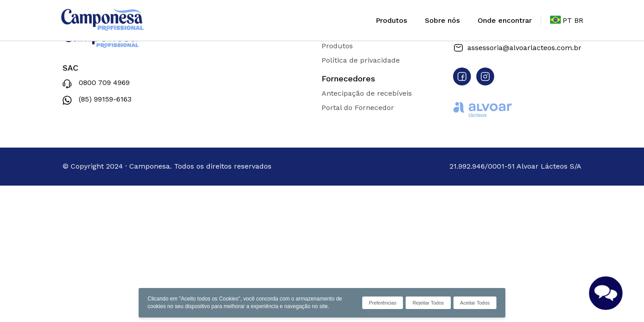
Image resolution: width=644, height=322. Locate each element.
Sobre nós (442, 20)
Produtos (391, 20)
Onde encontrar (505, 20)
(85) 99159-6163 (97, 100)
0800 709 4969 (96, 84)
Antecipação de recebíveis (367, 93)
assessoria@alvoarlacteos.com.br (517, 48)
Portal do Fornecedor (358, 108)
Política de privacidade (361, 60)
